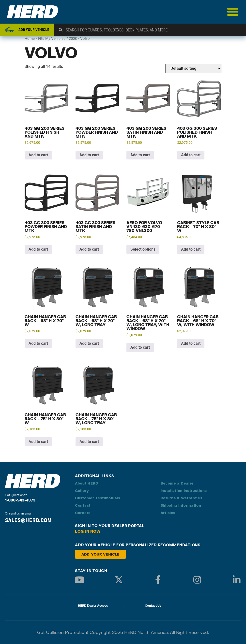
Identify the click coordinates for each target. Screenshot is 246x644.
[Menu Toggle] (233, 12)
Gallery (82, 491)
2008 (73, 39)
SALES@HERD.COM (28, 520)
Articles (168, 513)
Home (30, 39)
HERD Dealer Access (93, 606)
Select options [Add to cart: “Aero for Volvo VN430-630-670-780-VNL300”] (143, 249)
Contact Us (153, 606)
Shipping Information (181, 505)
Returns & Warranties (182, 498)
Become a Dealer (177, 483)
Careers (83, 513)
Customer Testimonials (98, 498)
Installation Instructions (184, 491)
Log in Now (88, 531)
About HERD (87, 483)
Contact (83, 505)
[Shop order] (193, 68)
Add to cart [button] (38, 155)
